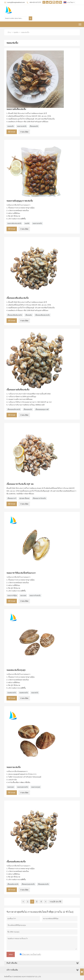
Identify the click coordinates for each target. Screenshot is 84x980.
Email (12, 132)
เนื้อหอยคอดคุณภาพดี (42, 409)
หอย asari (23, 596)
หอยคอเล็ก (11, 126)
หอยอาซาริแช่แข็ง (35, 596)
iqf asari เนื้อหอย (24, 498)
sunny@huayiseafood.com (16, 2)
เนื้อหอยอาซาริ (12, 498)
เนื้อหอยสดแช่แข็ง (43, 884)
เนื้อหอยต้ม (29, 315)
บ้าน (9, 32)
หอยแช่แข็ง (35, 693)
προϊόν (16, 32)
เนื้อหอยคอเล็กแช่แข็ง (14, 409)
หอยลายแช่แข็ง (22, 126)
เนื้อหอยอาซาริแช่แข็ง (39, 498)
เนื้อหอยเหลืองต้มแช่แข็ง (15, 315)
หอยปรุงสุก (11, 787)
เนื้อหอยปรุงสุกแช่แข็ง (28, 884)
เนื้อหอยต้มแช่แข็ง (13, 884)
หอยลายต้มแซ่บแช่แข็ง (14, 223)
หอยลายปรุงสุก (36, 787)
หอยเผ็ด (27, 223)
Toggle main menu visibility (80, 24)
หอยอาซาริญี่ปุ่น (12, 596)
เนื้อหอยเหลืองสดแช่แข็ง (42, 315)
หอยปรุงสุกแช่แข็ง (23, 787)
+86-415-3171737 (35, 2)
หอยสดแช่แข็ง (12, 693)
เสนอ (11, 954)
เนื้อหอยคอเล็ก (34, 126)
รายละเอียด (24, 132)
